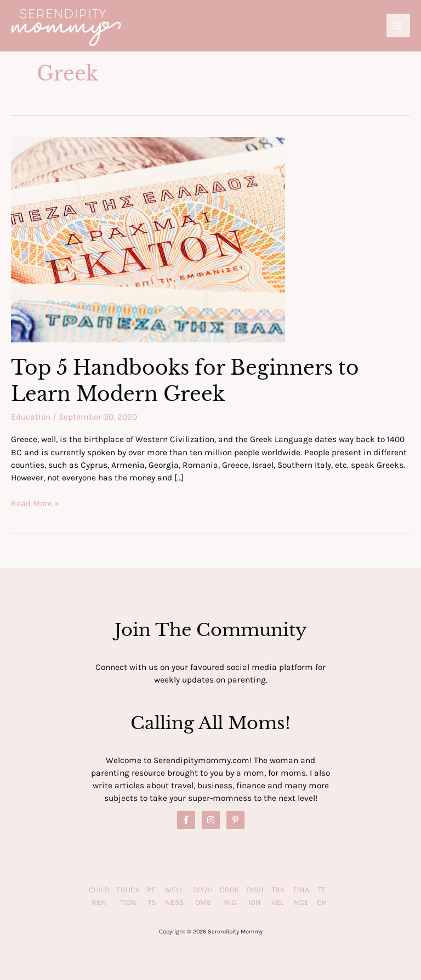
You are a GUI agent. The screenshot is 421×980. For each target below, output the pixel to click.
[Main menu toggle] (398, 25)
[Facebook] (186, 820)
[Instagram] (211, 820)
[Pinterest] (235, 820)
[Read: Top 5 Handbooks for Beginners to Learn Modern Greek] (148, 239)
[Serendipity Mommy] (66, 27)
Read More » (35, 504)
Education (31, 417)
